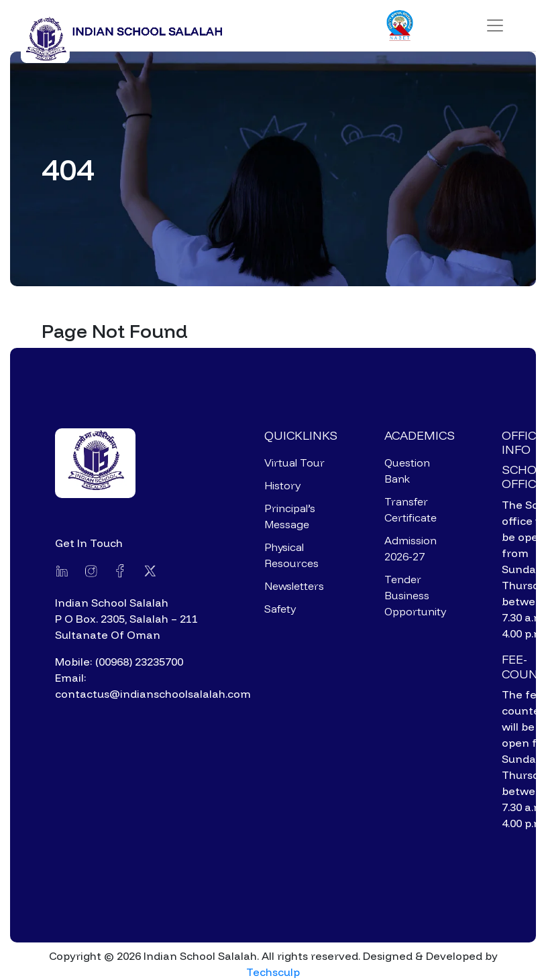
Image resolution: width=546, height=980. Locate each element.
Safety (280, 609)
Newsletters (294, 586)
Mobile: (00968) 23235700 (119, 662)
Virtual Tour (294, 463)
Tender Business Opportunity (415, 595)
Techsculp (273, 972)
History (282, 485)
